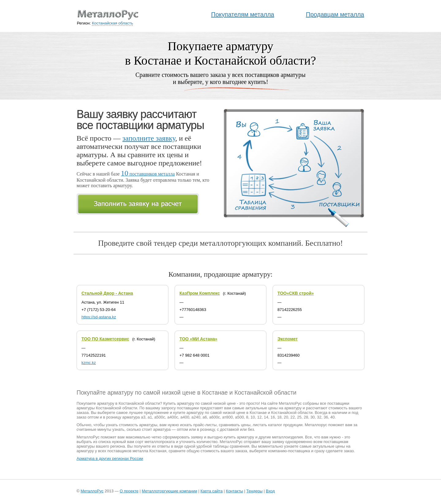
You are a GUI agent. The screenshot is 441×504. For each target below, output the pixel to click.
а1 (150, 417)
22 (292, 417)
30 (312, 417)
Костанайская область (113, 23)
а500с (160, 417)
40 (333, 417)
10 (253, 417)
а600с (215, 417)
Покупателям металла (243, 14)
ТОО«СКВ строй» (296, 293)
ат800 (228, 417)
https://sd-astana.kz (99, 317)
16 (273, 417)
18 (279, 417)
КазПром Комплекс (200, 293)
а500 (239, 417)
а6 (205, 417)
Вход (270, 491)
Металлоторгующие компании (170, 491)
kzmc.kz (89, 363)
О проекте (129, 491)
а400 (185, 417)
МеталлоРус (92, 491)
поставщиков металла (148, 174)
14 (266, 417)
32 (319, 417)
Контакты (235, 491)
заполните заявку (149, 138)
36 (326, 417)
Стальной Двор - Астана (107, 293)
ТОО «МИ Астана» (198, 339)
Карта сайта (212, 491)
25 (299, 417)
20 (286, 417)
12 (259, 417)
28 (306, 417)
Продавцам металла (335, 14)
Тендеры (254, 491)
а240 (196, 417)
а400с (173, 417)
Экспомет (288, 339)
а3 (143, 417)
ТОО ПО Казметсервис (105, 339)
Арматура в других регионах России (110, 459)
